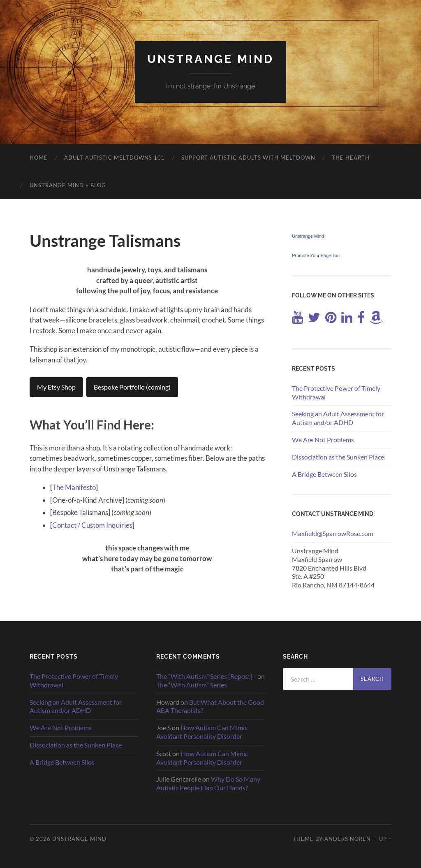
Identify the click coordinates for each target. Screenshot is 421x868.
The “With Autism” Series (192, 685)
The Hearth (351, 158)
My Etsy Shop (56, 387)
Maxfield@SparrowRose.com (333, 533)
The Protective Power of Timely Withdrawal (336, 392)
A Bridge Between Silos (324, 474)
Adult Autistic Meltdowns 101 (115, 158)
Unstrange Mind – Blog (68, 185)
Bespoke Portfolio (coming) (132, 387)
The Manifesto (74, 487)
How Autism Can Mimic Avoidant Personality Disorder (202, 732)
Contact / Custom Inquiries (92, 525)
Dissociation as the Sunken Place (338, 457)
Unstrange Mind (210, 59)
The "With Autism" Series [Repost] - (206, 676)
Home (39, 158)
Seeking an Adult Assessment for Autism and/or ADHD (338, 418)
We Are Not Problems (323, 440)
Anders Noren (348, 839)
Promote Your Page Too (316, 255)
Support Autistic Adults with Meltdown (248, 158)
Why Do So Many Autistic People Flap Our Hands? (208, 783)
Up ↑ (385, 839)
